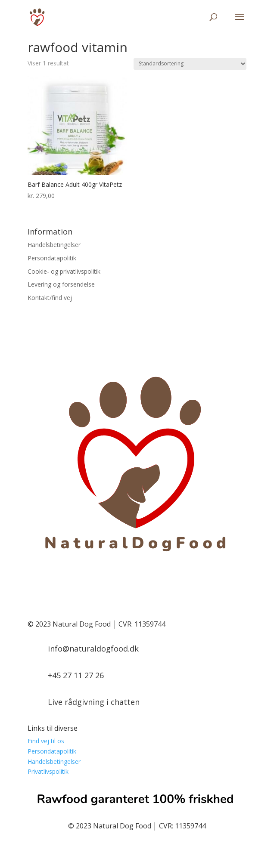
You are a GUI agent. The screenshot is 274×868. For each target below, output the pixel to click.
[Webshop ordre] (190, 64)
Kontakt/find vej (50, 298)
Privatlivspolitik (48, 771)
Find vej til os (46, 741)
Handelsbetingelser (54, 245)
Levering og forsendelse (61, 284)
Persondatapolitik (52, 258)
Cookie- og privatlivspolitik (64, 271)
